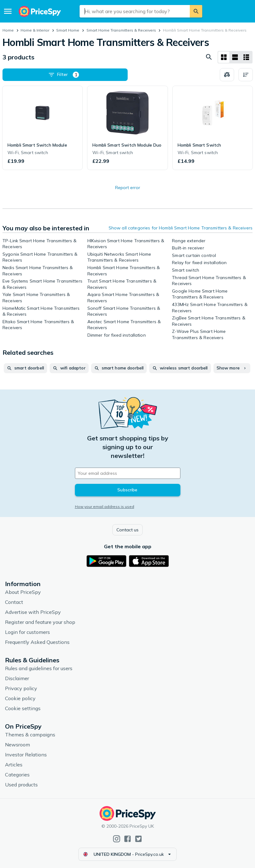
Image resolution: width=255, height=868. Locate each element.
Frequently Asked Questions (37, 642)
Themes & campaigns (30, 735)
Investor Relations (26, 755)
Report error (128, 188)
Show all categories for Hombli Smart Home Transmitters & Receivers (181, 228)
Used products (21, 785)
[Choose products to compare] (227, 75)
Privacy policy (21, 688)
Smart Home (68, 30)
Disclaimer (17, 678)
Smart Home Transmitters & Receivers (121, 30)
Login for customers (27, 632)
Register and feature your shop (40, 622)
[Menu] (8, 11)
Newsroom (17, 745)
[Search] (196, 11)
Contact (14, 602)
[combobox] (135, 11)
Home (8, 30)
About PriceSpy (23, 592)
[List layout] (235, 57)
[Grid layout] (224, 57)
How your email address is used (105, 507)
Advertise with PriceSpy (33, 612)
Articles (14, 765)
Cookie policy (20, 698)
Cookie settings (23, 708)
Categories (17, 775)
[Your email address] (128, 473)
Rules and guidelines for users (39, 668)
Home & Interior (35, 30)
